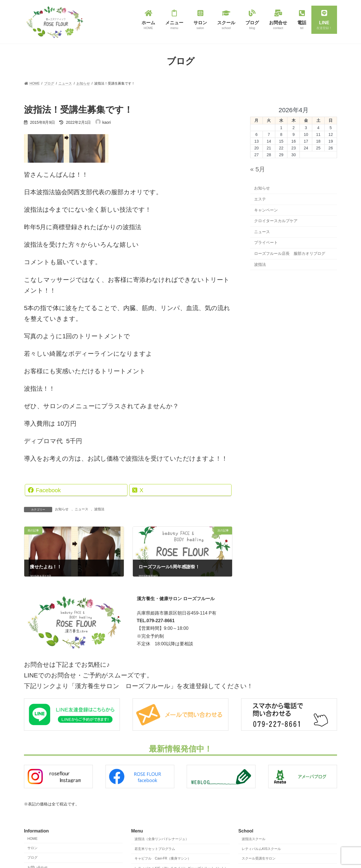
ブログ (32, 858)
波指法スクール (254, 839)
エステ (260, 199)
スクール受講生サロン (259, 858)
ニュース (82, 509)
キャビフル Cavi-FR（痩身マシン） (163, 858)
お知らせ (62, 509)
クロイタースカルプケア (276, 221)
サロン (32, 848)
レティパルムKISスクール (261, 849)
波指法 (99, 509)
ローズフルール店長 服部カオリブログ (290, 253)
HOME (32, 838)
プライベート (266, 242)
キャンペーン (266, 210)
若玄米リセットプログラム (155, 849)
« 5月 (258, 169)
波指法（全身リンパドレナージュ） (162, 839)
